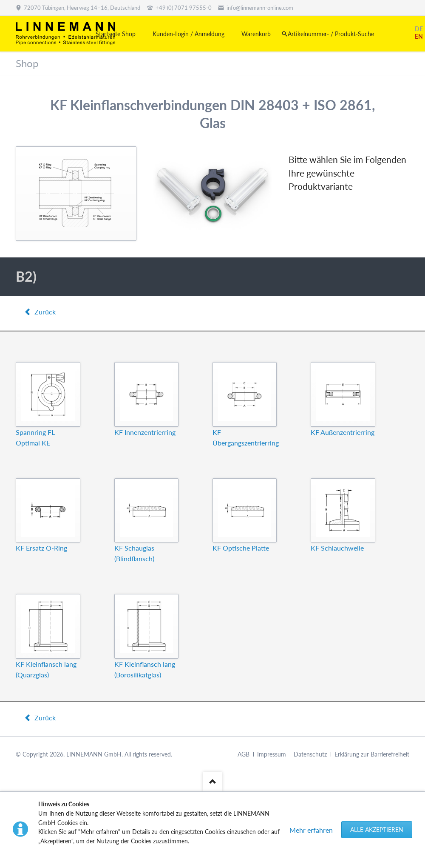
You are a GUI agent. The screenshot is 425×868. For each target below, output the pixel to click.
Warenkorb (256, 34)
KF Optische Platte (241, 548)
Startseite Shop (116, 34)
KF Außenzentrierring (343, 432)
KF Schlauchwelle (337, 548)
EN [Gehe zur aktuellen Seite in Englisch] (419, 36)
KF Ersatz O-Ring (41, 548)
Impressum (272, 754)
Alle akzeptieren (377, 829)
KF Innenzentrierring (145, 432)
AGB (244, 754)
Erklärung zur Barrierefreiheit (372, 754)
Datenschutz (310, 754)
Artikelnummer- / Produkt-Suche (331, 34)
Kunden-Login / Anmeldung (188, 34)
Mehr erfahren (311, 830)
